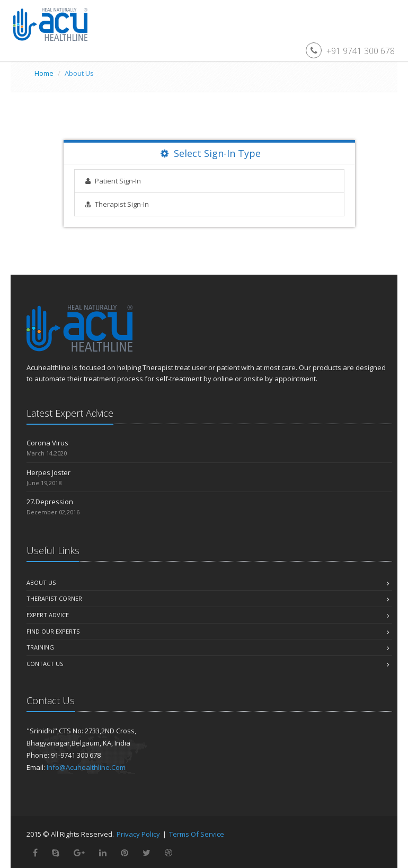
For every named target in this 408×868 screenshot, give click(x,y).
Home (44, 73)
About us (41, 582)
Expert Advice (48, 615)
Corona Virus (47, 443)
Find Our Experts (53, 631)
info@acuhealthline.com (86, 767)
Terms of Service (197, 834)
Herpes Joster (48, 472)
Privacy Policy (138, 834)
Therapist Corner (54, 598)
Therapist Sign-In (122, 204)
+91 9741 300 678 (361, 51)
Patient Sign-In (118, 181)
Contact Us (45, 664)
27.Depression (50, 502)
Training (40, 647)
